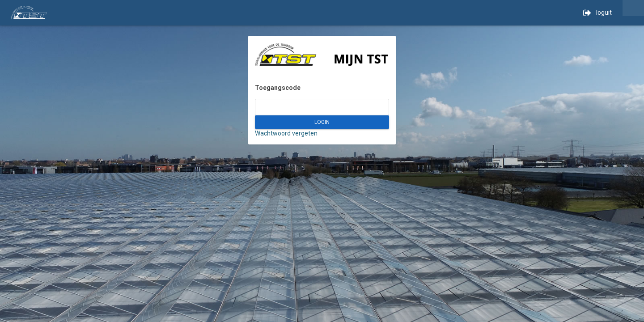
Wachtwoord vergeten (286, 133)
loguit (597, 13)
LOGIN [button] (322, 122)
